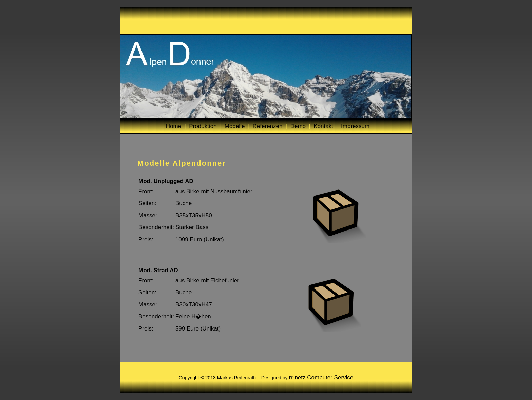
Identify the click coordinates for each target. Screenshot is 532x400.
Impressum (355, 126)
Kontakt (323, 126)
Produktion (203, 126)
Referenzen (268, 126)
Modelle (235, 126)
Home (174, 126)
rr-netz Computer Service (321, 377)
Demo (298, 126)
